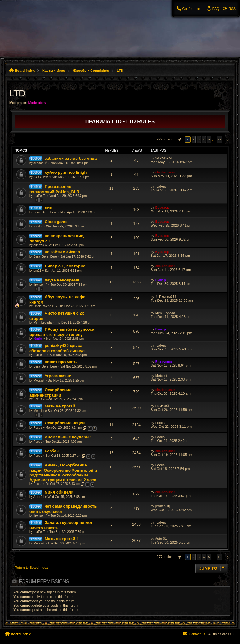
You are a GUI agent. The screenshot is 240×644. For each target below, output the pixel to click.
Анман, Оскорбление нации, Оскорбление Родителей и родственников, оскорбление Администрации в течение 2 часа (63, 472)
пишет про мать (61, 362)
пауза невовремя (62, 280)
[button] (179, 139)
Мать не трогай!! (61, 539)
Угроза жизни (58, 376)
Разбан (52, 451)
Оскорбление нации (65, 423)
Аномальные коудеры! (68, 437)
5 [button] (209, 139)
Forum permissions (44, 581)
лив (48, 208)
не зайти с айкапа (62, 252)
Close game (56, 222)
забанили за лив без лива (71, 158)
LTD (17, 93)
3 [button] (199, 139)
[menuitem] (188, 9)
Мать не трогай (60, 406)
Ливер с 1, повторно (65, 266)
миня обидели (59, 492)
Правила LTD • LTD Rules (120, 121)
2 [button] (194, 139)
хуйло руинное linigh (66, 172)
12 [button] (220, 139)
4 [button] (204, 139)
